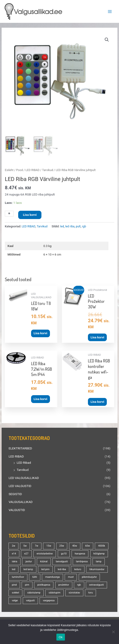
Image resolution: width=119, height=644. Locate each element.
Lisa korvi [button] (40, 333)
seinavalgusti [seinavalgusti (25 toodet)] (96, 584)
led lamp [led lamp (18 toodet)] (28, 569)
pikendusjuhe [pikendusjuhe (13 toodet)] (89, 576)
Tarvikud (23, 469)
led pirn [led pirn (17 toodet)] (45, 569)
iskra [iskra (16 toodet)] (15, 561)
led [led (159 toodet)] (14, 569)
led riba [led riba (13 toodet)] (62, 569)
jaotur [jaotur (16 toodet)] (29, 561)
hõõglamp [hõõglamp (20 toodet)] (99, 553)
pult (78, 226)
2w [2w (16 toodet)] (14, 545)
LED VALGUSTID (20, 485)
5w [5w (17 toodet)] (25, 545)
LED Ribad (24, 462)
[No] (113, 632)
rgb (84, 226)
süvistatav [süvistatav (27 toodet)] (74, 592)
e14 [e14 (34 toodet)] (14, 553)
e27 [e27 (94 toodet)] (26, 553)
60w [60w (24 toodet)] (88, 545)
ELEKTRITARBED (20, 448)
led (62, 226)
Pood (19, 170)
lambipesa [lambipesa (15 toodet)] (82, 561)
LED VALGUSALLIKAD (24, 477)
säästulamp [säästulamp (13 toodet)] (34, 592)
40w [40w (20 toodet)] (75, 545)
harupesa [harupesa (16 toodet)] (80, 553)
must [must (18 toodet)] (71, 576)
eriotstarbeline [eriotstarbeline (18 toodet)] (45, 553)
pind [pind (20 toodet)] (14, 584)
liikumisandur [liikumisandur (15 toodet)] (97, 569)
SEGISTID (15, 493)
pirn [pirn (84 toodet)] (27, 584)
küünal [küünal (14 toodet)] (44, 561)
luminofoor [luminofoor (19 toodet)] (18, 576)
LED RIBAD (16, 456)
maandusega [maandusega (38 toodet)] (52, 576)
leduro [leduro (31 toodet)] (78, 569)
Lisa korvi (30, 214)
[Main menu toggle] (110, 11)
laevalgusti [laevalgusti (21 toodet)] (62, 561)
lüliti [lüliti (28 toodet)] (35, 576)
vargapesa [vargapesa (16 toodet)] (49, 600)
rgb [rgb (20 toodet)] (79, 584)
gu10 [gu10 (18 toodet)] (64, 553)
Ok (61, 637)
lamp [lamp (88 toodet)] (99, 561)
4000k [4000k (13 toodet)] (102, 545)
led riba (70, 226)
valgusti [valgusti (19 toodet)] (30, 600)
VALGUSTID (17, 509)
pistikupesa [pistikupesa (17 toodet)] (44, 584)
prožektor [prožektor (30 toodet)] (64, 584)
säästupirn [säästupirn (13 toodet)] (54, 592)
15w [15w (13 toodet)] (49, 545)
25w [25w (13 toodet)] (62, 545)
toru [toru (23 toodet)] (91, 592)
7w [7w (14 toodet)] (37, 545)
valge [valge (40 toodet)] (15, 600)
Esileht (9, 170)
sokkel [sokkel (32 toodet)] (16, 592)
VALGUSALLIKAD (20, 501)
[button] (107, 40)
